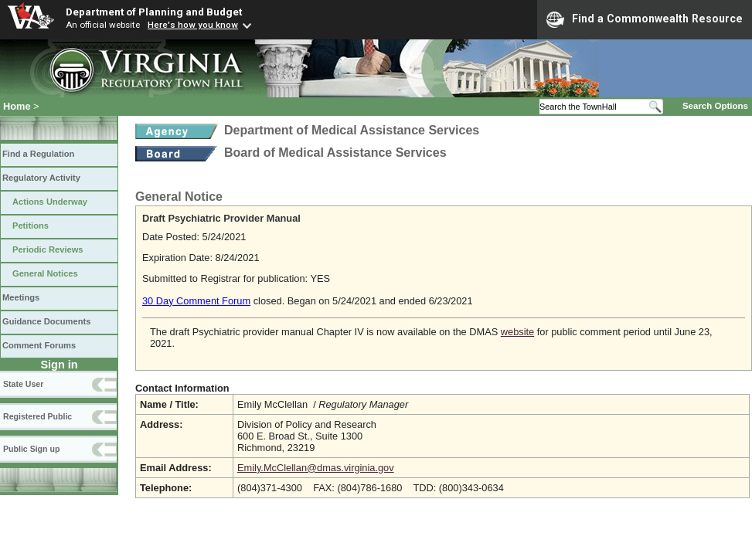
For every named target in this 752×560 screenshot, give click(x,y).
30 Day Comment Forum (196, 301)
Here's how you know (193, 25)
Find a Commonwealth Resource (645, 19)
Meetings (21, 297)
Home (17, 106)
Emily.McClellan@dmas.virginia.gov (316, 468)
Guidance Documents (46, 321)
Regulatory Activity (41, 178)
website (517, 332)
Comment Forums (39, 345)
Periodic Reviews (48, 249)
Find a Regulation (38, 154)
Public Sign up (31, 449)
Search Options (715, 106)
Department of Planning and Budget (154, 12)
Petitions (31, 226)
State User (23, 384)
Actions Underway (50, 202)
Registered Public (37, 416)
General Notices (45, 273)
